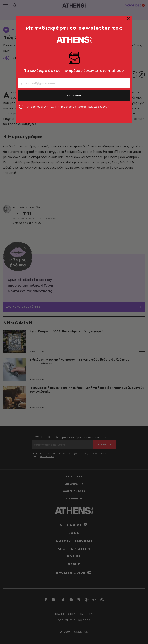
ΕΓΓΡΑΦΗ (74, 96)
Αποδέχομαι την (68, 107)
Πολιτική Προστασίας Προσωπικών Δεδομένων (79, 107)
